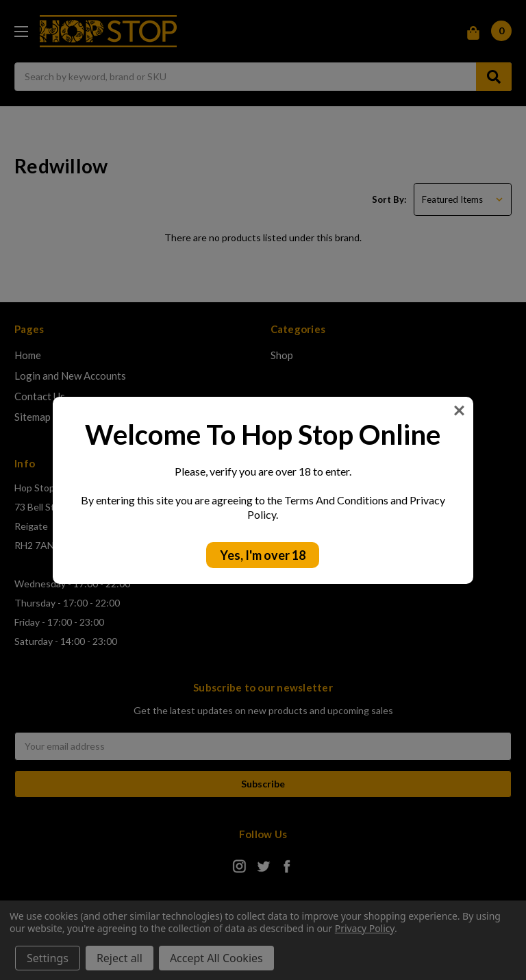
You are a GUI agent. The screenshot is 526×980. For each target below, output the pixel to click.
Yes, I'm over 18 (263, 555)
